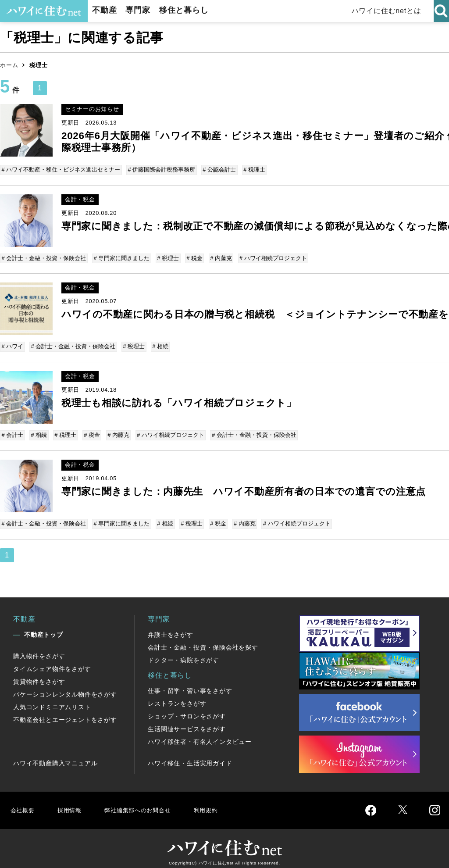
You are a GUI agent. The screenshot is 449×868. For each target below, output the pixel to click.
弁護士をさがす (171, 628)
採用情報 (73, 803)
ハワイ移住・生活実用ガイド (190, 757)
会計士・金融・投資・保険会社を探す (203, 641)
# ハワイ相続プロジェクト (269, 257)
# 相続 (158, 344)
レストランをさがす (177, 697)
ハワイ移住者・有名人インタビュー (200, 735)
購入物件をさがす (39, 650)
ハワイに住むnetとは (388, 11)
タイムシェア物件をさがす (52, 662)
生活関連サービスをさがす (187, 722)
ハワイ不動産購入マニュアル (55, 757)
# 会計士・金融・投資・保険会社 (45, 257)
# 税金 (192, 257)
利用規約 (223, 803)
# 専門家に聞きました (121, 257)
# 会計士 (13, 431)
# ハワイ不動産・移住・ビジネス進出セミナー (62, 170)
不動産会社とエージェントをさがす (65, 713)
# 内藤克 (218, 257)
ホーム (9, 65)
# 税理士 (252, 170)
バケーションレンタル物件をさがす (65, 688)
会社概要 (23, 803)
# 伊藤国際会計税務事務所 (161, 170)
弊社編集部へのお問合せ (148, 803)
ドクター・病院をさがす (184, 654)
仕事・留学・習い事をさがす (190, 684)
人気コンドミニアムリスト (52, 700)
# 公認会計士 (218, 170)
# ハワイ (13, 344)
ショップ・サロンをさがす (187, 710)
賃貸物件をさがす (39, 675)
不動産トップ (44, 628)
